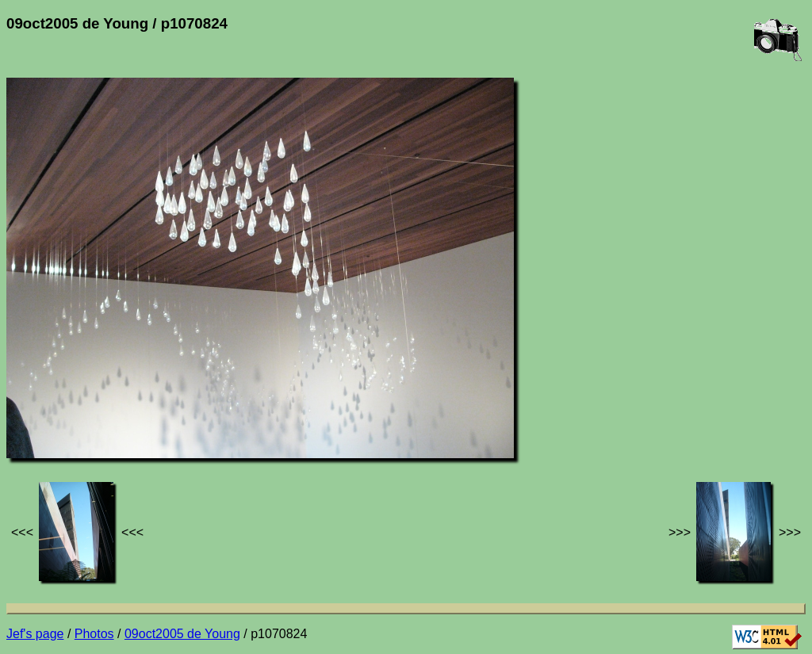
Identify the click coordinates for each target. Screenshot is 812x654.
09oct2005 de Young (182, 634)
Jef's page (35, 634)
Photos (94, 634)
